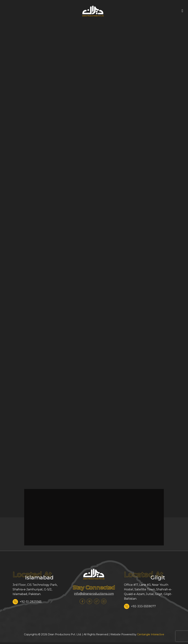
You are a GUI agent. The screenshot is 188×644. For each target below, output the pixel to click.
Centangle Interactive (151, 635)
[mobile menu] (182, 11)
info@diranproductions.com (94, 594)
